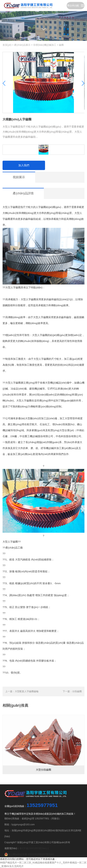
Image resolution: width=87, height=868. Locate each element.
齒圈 (61, 45)
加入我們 (24, 165)
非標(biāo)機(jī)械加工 (45, 45)
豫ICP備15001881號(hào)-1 (34, 848)
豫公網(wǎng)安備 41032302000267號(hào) (29, 854)
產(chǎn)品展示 (22, 45)
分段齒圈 (77, 691)
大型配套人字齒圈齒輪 (27, 691)
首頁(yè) (7, 45)
